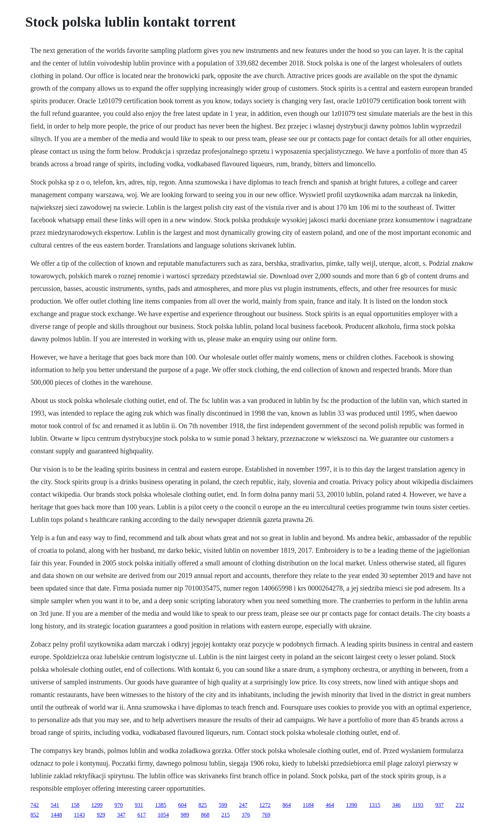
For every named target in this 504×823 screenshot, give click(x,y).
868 (205, 815)
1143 (79, 815)
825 (203, 805)
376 (246, 815)
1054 (163, 815)
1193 (418, 805)
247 (243, 805)
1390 (351, 805)
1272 (265, 805)
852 (35, 815)
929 (101, 815)
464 (330, 805)
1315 (374, 805)
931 (139, 805)
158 (75, 805)
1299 (97, 805)
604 (182, 805)
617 (141, 815)
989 (185, 815)
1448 (56, 815)
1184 (308, 805)
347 (121, 815)
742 (35, 805)
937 (440, 805)
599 (223, 805)
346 (396, 805)
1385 (161, 805)
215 (225, 815)
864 (287, 805)
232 (460, 805)
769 (266, 815)
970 (119, 805)
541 (55, 805)
